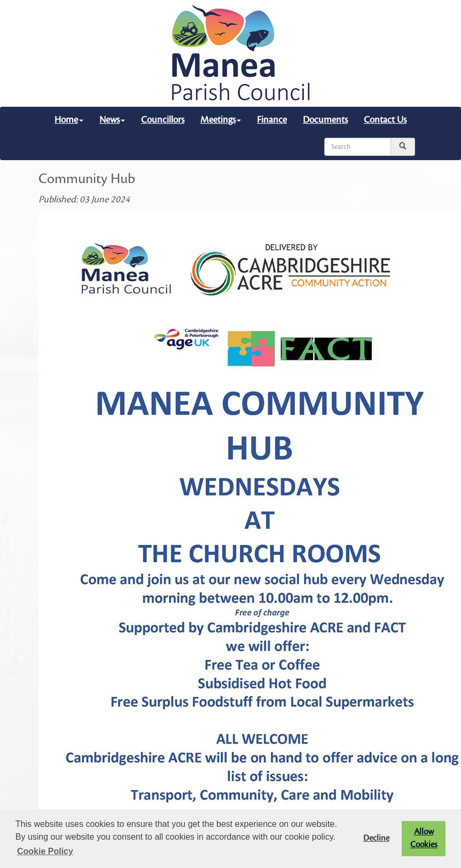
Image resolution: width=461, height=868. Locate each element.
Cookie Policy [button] (45, 851)
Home (69, 120)
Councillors (163, 120)
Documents (325, 120)
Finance (272, 120)
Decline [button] (376, 838)
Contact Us (385, 120)
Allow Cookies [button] (424, 838)
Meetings (221, 120)
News (112, 120)
